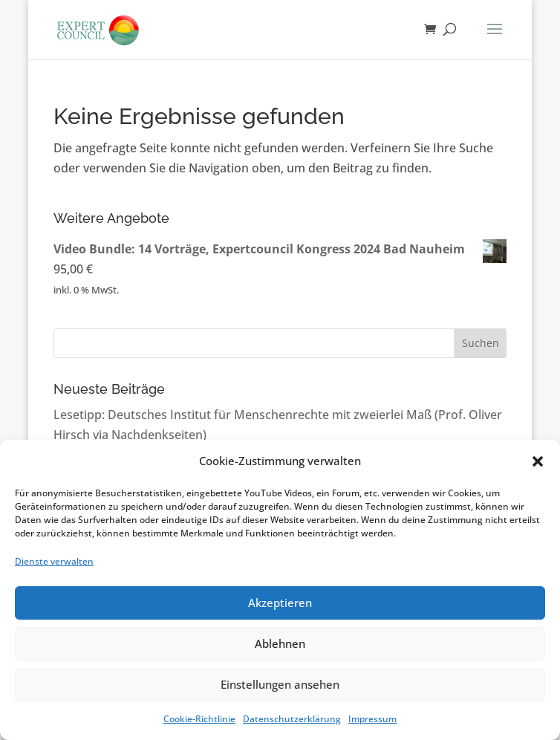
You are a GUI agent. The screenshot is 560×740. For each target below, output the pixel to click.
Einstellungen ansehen (280, 684)
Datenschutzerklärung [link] (292, 719)
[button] (538, 461)
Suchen (481, 343)
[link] (98, 28)
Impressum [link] (372, 719)
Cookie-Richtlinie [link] (199, 719)
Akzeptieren (280, 603)
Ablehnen (280, 643)
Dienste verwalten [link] (54, 561)
